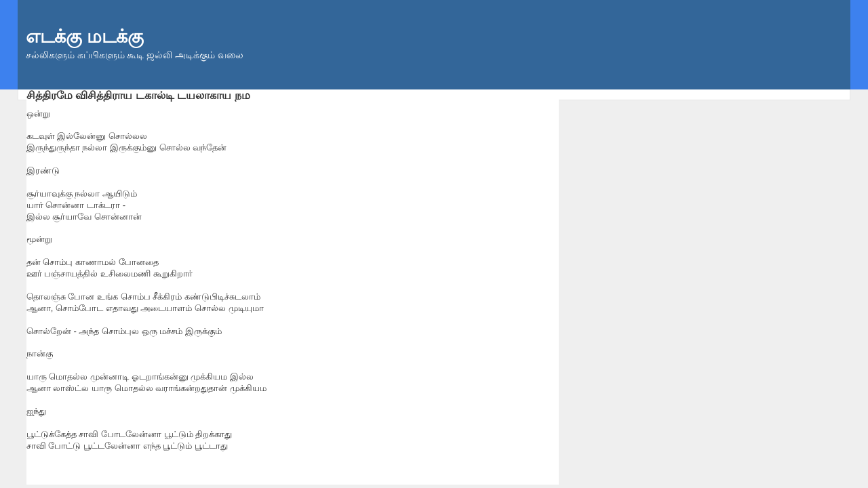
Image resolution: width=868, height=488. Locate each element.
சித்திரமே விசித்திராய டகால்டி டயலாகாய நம (138, 95)
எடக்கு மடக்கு (85, 37)
